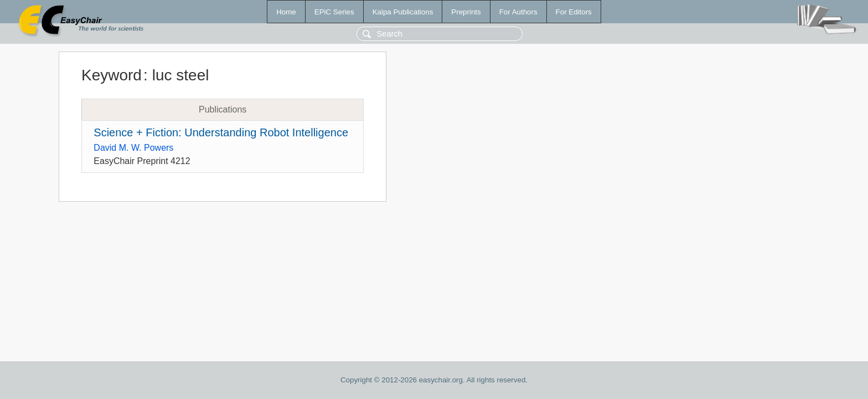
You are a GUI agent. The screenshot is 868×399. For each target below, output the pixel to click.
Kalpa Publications (403, 12)
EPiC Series (334, 12)
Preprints (466, 12)
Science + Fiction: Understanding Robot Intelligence (221, 132)
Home (286, 12)
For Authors (518, 12)
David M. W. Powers (133, 148)
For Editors (574, 12)
